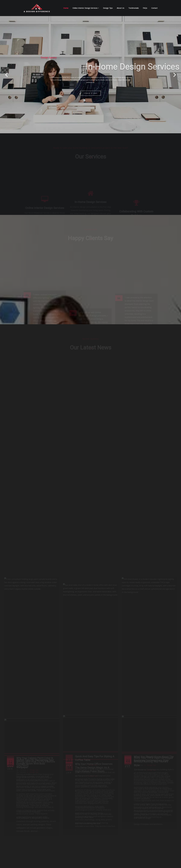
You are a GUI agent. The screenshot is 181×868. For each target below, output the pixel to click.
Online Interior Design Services (86, 8)
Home (66, 8)
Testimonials (134, 8)
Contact (154, 8)
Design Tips (108, 8)
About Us (121, 8)
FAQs (145, 8)
